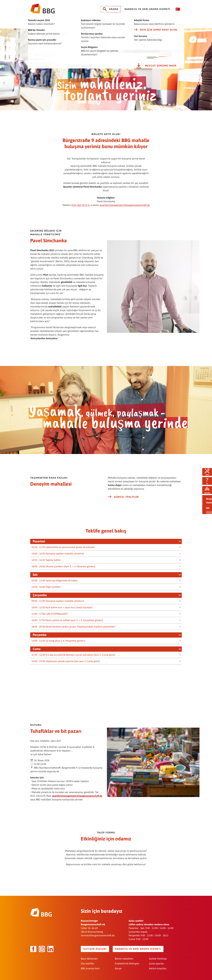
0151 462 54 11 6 (80, 203)
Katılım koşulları (158, 966)
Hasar (205, 468)
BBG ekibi (205, 490)
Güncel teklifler (123, 494)
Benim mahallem (124, 956)
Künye (118, 966)
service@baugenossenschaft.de (98, 933)
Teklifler (205, 501)
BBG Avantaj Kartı (90, 966)
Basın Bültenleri (89, 956)
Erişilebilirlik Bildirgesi (127, 961)
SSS (205, 479)
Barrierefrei (205, 512)
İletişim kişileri (95, 946)
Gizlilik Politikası (158, 956)
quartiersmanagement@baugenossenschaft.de (125, 203)
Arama (111, 9)
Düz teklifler (87, 961)
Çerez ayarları (156, 961)
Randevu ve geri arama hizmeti (147, 9)
